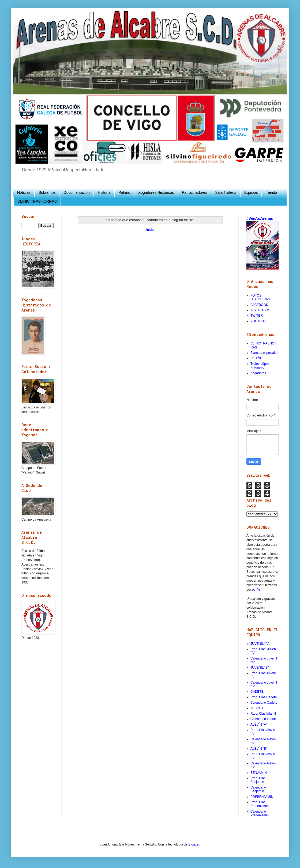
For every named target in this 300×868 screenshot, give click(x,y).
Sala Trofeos (226, 192)
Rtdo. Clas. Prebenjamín (260, 804)
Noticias (24, 192)
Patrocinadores (194, 192)
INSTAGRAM (260, 310)
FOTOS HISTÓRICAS (260, 297)
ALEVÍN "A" (259, 725)
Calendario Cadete (264, 703)
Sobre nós (47, 192)
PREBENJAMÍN (262, 797)
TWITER (257, 316)
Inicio (150, 230)
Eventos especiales (264, 353)
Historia (104, 192)
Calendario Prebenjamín (260, 813)
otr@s (256, 590)
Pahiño (124, 192)
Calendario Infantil (263, 719)
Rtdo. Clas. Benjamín (258, 780)
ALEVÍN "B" (259, 749)
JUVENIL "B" (260, 668)
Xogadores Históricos (156, 192)
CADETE (257, 692)
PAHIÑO (256, 358)
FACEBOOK (259, 305)
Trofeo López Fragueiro (260, 366)
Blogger (194, 844)
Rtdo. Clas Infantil (263, 714)
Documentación (77, 192)
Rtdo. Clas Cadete (264, 697)
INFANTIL (258, 708)
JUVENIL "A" (260, 644)
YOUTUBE (258, 321)
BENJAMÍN (259, 773)
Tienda (271, 192)
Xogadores (258, 373)
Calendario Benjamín (258, 789)
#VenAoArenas (260, 218)
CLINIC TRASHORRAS (37, 201)
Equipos (251, 192)
